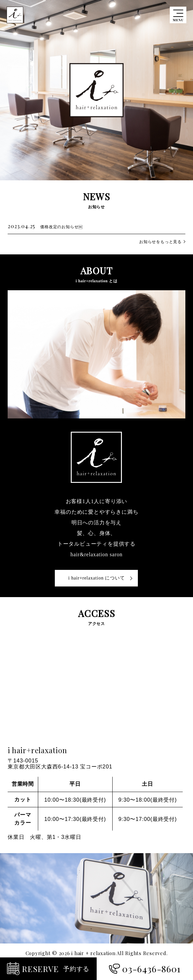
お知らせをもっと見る (160, 242)
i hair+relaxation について (96, 578)
